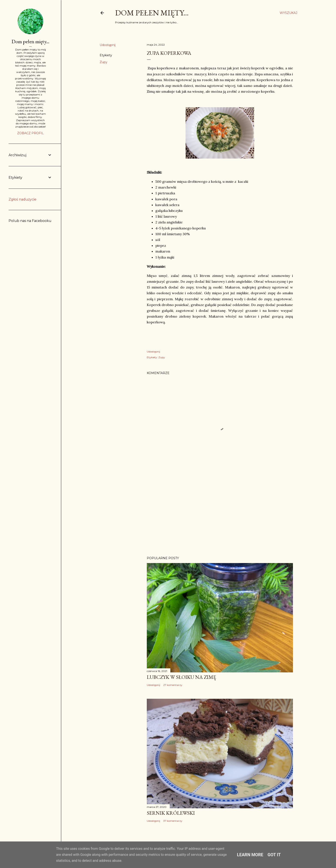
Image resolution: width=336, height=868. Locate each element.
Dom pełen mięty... (152, 13)
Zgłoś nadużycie (22, 199)
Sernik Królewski (171, 813)
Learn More (250, 855)
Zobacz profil (30, 133)
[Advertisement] (220, 516)
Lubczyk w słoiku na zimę (181, 677)
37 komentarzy (173, 821)
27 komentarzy (173, 685)
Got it (274, 855)
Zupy (103, 62)
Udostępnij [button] (108, 45)
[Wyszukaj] (288, 13)
